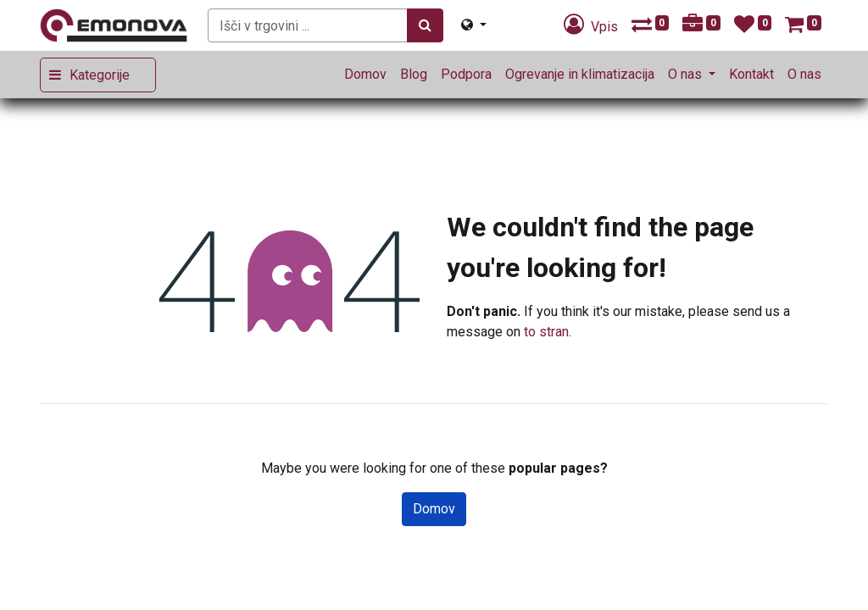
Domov (434, 509)
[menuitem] (365, 75)
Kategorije (100, 75)
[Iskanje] (425, 25)
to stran (546, 332)
